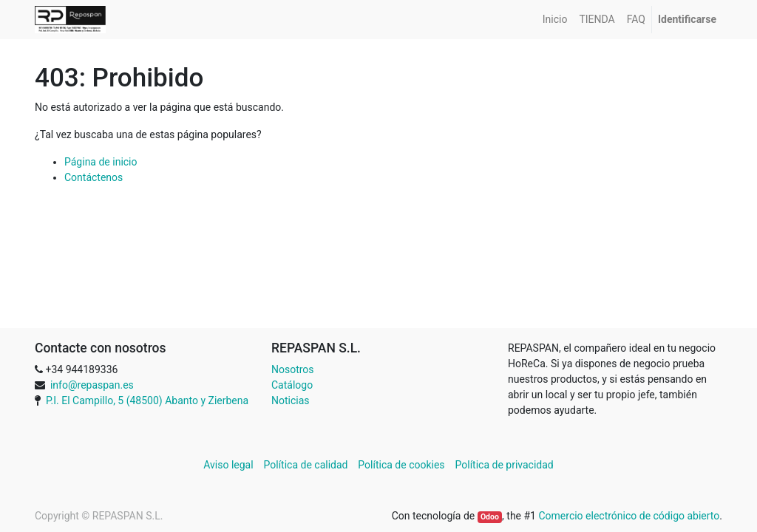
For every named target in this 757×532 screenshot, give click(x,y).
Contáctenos (94, 177)
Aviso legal (230, 465)
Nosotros (293, 369)
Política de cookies (401, 465)
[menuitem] (555, 20)
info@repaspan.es (92, 385)
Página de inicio (101, 162)
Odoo (490, 517)
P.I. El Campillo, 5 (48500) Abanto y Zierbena (147, 400)
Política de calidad (306, 465)
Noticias (291, 400)
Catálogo (292, 385)
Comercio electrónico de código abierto (629, 516)
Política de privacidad (505, 465)
